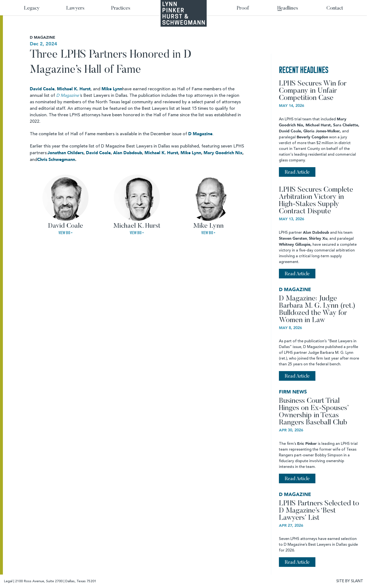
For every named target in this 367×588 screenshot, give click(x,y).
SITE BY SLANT (350, 581)
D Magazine (200, 134)
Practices (121, 9)
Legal (8, 581)
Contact (335, 9)
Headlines (288, 9)
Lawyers (75, 9)
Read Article (297, 172)
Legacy (32, 9)
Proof (243, 9)
